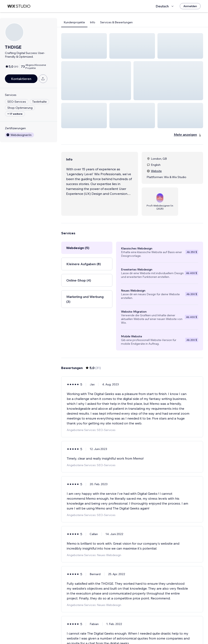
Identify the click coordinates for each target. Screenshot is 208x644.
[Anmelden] (190, 6)
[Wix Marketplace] (19, 6)
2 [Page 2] (121, 629)
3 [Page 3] (129, 629)
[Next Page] (158, 629)
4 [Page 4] (136, 629)
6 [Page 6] (151, 629)
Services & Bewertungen (116, 22)
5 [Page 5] (143, 629)
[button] (84, 46)
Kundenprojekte (74, 22)
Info (93, 22)
